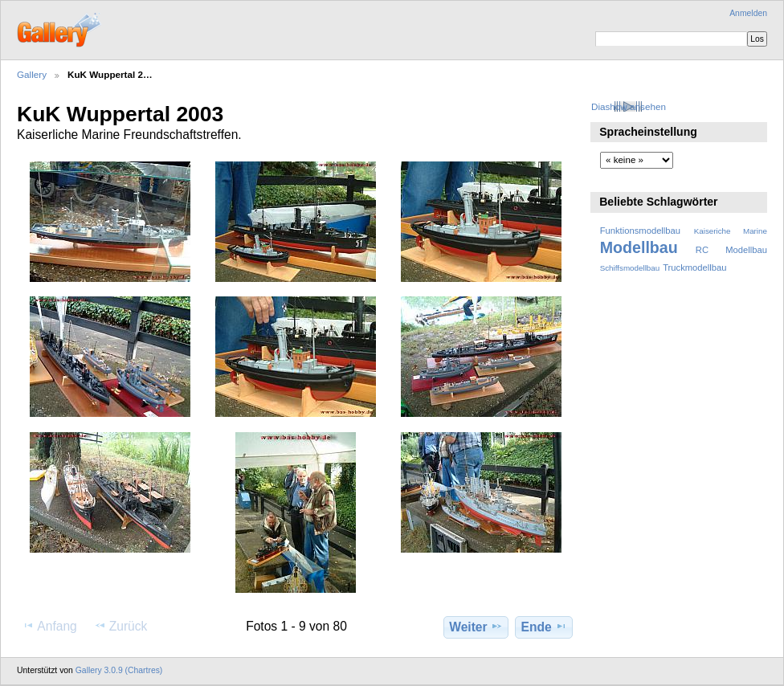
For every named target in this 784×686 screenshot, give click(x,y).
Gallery (32, 74)
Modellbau (639, 247)
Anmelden (748, 13)
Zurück (121, 626)
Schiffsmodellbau (630, 268)
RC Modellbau (731, 250)
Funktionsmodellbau (640, 231)
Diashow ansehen (629, 106)
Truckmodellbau (694, 267)
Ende (544, 627)
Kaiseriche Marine (731, 231)
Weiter (476, 627)
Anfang (49, 626)
